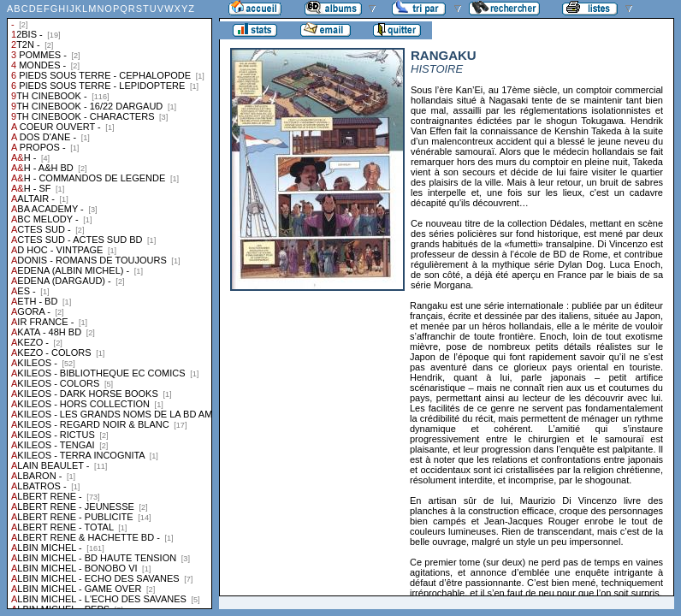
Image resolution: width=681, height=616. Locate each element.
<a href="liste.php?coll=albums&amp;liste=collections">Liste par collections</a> (110, 305)
